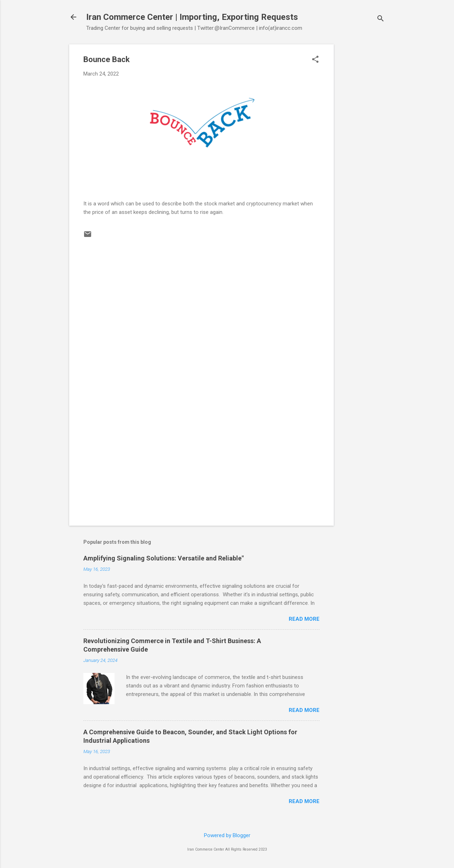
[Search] (381, 19)
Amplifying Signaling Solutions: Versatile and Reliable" (164, 558)
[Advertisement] (362, 151)
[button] (315, 60)
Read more (304, 619)
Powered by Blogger (227, 835)
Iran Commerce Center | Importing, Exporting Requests (192, 17)
